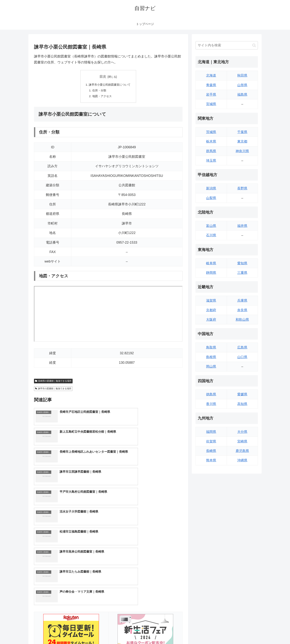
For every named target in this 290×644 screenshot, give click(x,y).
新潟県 (211, 188)
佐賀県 (211, 441)
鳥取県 (211, 347)
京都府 (211, 310)
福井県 (242, 226)
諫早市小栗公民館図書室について (110, 85)
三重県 (242, 273)
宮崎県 (242, 441)
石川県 (211, 235)
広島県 (242, 347)
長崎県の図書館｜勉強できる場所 (53, 382)
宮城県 (211, 104)
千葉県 (242, 132)
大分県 (242, 432)
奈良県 (242, 310)
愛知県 (242, 263)
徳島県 (211, 394)
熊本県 (211, 460)
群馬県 (211, 151)
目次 (103, 77)
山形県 (242, 85)
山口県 (242, 357)
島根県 (211, 357)
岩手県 (211, 95)
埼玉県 (211, 161)
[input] (227, 45)
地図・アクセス (102, 97)
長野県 (242, 188)
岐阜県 (211, 263)
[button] (254, 45)
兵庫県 (242, 300)
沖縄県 (242, 460)
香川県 (211, 404)
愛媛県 (242, 394)
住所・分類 (99, 91)
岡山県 (211, 366)
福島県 (242, 95)
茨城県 (211, 132)
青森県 (211, 85)
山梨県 (211, 198)
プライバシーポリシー (245, 632)
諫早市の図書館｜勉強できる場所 (53, 389)
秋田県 (242, 75)
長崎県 (211, 451)
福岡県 (211, 432)
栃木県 (211, 141)
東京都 (242, 141)
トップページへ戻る (216, 632)
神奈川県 (242, 151)
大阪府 (211, 320)
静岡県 (211, 273)
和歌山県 (242, 320)
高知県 (242, 404)
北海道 (211, 75)
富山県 (211, 226)
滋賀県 (211, 300)
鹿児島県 (242, 451)
